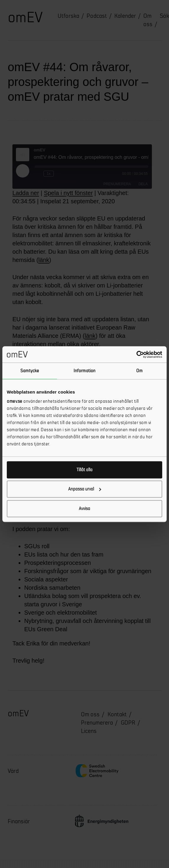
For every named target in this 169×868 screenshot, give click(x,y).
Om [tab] (139, 371)
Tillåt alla (84, 470)
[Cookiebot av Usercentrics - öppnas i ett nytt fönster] (136, 354)
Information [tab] (84, 371)
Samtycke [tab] (30, 371)
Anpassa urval (85, 489)
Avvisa (84, 508)
